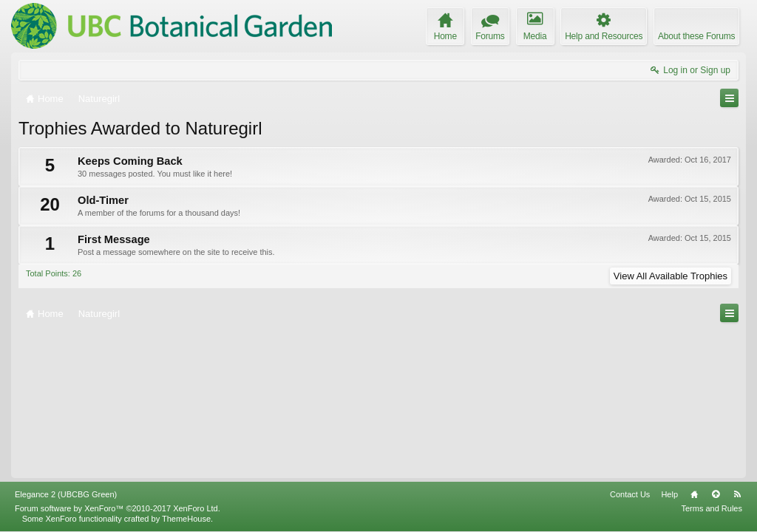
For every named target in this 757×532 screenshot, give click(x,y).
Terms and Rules (712, 508)
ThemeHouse (186, 519)
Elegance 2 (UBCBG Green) (66, 494)
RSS (737, 494)
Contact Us (630, 494)
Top (716, 494)
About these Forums (696, 36)
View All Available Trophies (671, 276)
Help (669, 494)
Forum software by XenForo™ (118, 508)
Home (694, 494)
